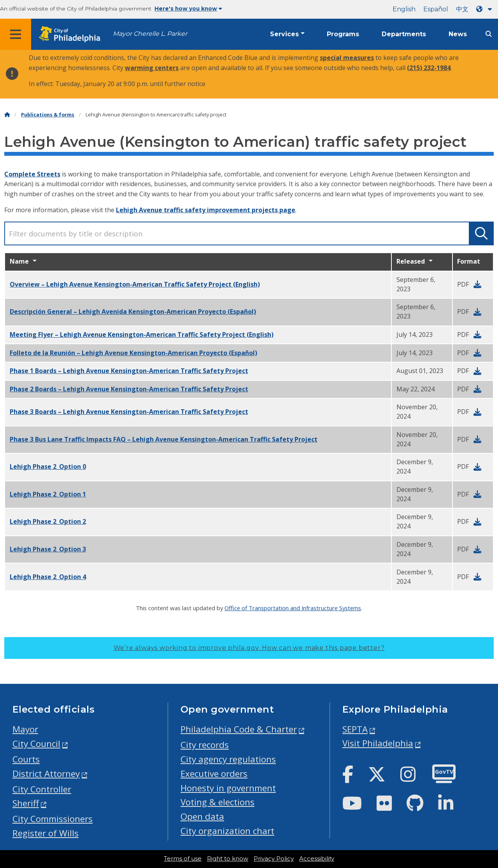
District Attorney (46, 774)
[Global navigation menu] (16, 34)
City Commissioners (53, 819)
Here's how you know (188, 9)
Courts (26, 759)
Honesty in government (228, 788)
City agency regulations (228, 759)
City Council (36, 744)
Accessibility (317, 859)
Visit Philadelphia (378, 743)
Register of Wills (46, 833)
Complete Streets (32, 174)
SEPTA (355, 729)
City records (205, 745)
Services (284, 34)
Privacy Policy (274, 859)
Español (436, 9)
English (404, 9)
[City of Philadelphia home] (72, 34)
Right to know (228, 859)
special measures (347, 58)
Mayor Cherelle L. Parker (150, 34)
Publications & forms (48, 115)
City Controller (42, 789)
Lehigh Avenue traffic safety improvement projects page (206, 210)
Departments (404, 34)
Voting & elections (217, 802)
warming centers (152, 68)
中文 (462, 9)
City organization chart (227, 831)
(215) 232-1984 (429, 68)
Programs (343, 34)
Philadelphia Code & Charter (239, 729)
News (458, 34)
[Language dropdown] (486, 9)
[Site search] (489, 34)
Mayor (25, 729)
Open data (202, 816)
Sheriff (26, 803)
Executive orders (214, 774)
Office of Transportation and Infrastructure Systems (293, 608)
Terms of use (183, 859)
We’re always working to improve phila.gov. (249, 648)
